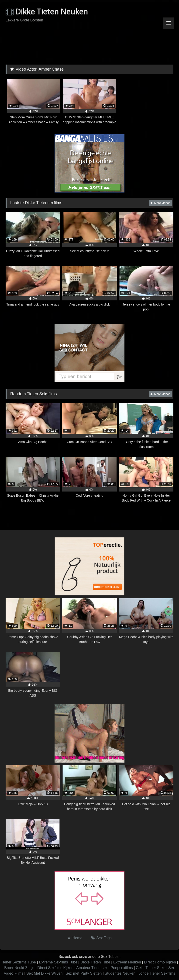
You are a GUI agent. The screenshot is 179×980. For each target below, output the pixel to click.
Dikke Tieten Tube (95, 962)
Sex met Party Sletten (84, 973)
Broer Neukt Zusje (19, 968)
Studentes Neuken (120, 973)
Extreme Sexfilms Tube (58, 962)
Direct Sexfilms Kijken (55, 968)
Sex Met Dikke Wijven (45, 973)
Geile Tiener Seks (151, 968)
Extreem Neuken (127, 962)
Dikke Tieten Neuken (47, 12)
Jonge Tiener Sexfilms (157, 973)
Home (77, 938)
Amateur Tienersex (92, 968)
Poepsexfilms (122, 968)
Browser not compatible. (89, 45)
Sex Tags (104, 938)
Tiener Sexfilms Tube (18, 962)
